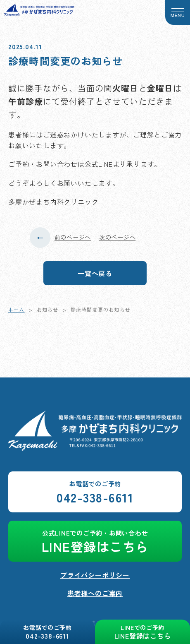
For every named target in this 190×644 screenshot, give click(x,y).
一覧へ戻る (95, 273)
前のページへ (73, 237)
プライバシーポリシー (95, 575)
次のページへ (117, 237)
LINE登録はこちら (95, 542)
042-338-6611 (95, 493)
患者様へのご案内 (95, 593)
